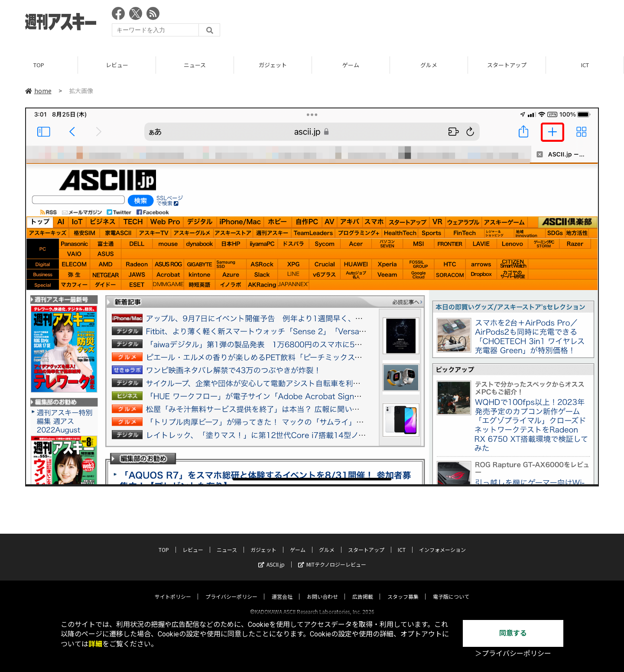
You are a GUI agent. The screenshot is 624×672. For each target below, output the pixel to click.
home (38, 91)
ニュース (195, 65)
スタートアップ (507, 65)
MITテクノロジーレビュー (332, 556)
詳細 (95, 644)
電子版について (451, 589)
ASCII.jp (271, 556)
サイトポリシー (173, 589)
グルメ (429, 65)
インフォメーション (442, 542)
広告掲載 (363, 589)
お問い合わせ (322, 589)
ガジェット (273, 65)
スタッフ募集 (403, 589)
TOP (39, 65)
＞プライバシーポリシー (513, 654)
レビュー (117, 65)
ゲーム (351, 65)
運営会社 (282, 589)
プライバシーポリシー (231, 589)
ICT (585, 65)
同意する (513, 633)
